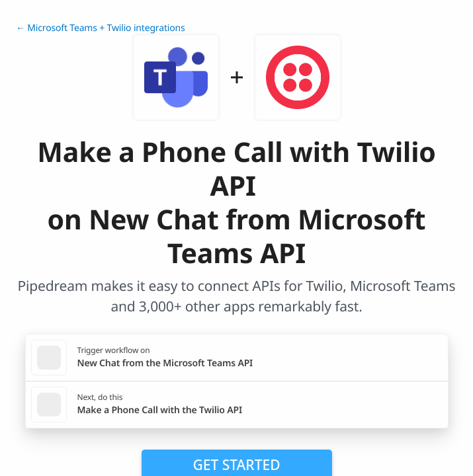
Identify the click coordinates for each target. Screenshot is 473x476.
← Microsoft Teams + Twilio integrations (101, 28)
